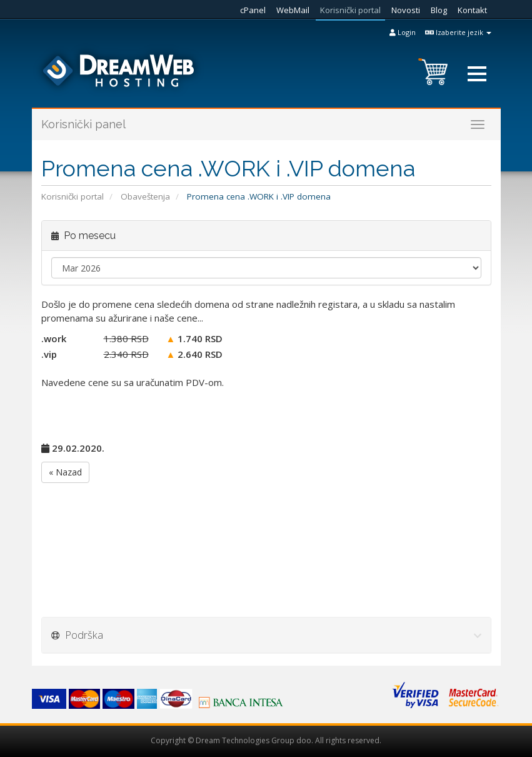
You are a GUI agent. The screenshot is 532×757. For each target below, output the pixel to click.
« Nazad (65, 472)
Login (403, 32)
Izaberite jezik (458, 32)
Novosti (406, 10)
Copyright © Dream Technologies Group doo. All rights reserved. (266, 740)
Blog (439, 10)
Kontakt (472, 10)
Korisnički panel (83, 124)
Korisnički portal (350, 10)
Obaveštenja (145, 196)
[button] (477, 74)
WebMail (293, 10)
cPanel (253, 10)
